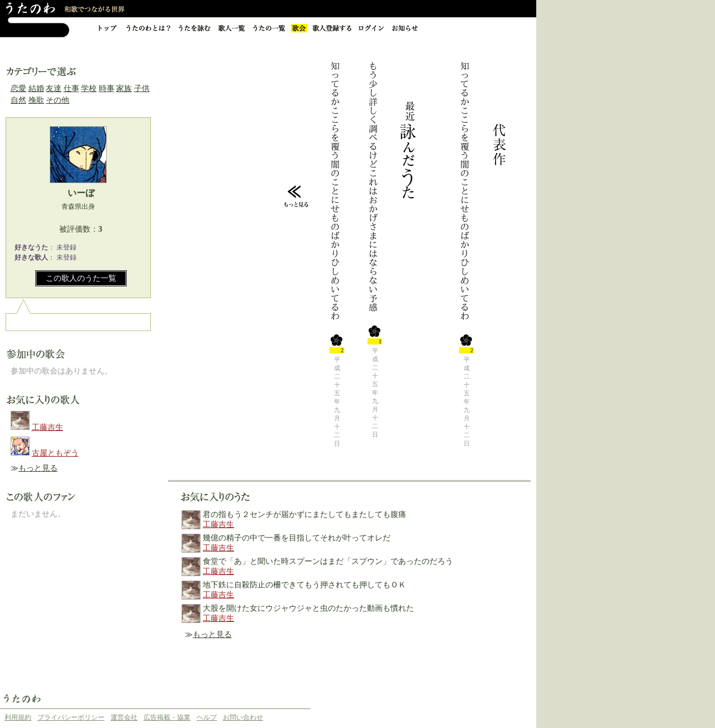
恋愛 (18, 88)
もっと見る (38, 468)
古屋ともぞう (55, 453)
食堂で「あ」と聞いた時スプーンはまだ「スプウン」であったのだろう (328, 561)
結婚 (36, 88)
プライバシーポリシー (71, 717)
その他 (58, 100)
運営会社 (124, 717)
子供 (142, 88)
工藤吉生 (47, 427)
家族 (124, 88)
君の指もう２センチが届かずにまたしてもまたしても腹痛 (304, 514)
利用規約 (18, 717)
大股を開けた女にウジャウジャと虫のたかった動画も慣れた (308, 608)
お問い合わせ (243, 717)
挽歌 (36, 100)
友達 (54, 88)
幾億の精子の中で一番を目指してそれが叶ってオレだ (297, 538)
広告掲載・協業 (167, 717)
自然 (18, 100)
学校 (89, 88)
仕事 (71, 88)
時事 (107, 88)
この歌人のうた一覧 (81, 278)
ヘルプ (207, 717)
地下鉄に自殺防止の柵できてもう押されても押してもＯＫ (304, 585)
